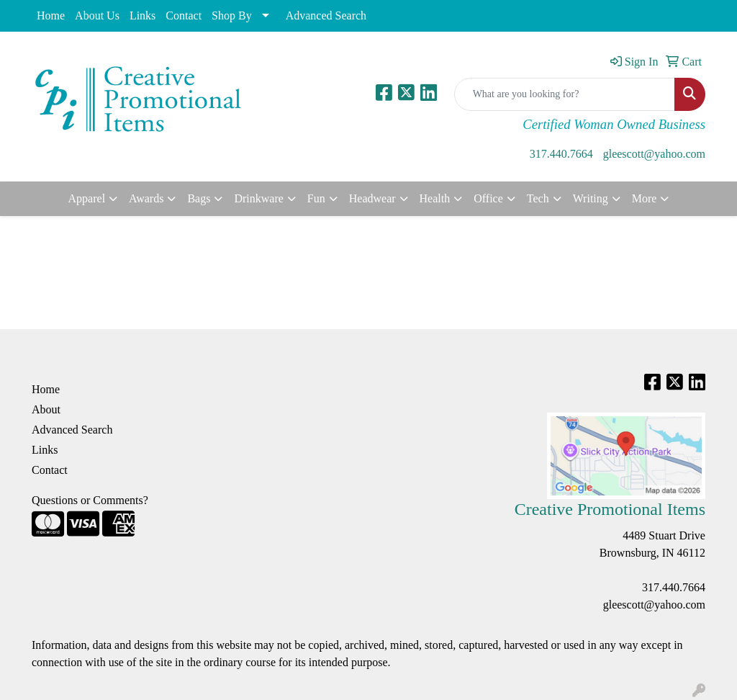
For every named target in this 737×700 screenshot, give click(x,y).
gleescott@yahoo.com (654, 154)
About (46, 409)
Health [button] (435, 198)
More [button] (645, 198)
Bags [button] (199, 198)
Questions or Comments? (90, 500)
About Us (97, 15)
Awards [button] (146, 198)
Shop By (232, 15)
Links (143, 15)
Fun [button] (316, 198)
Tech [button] (538, 198)
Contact (184, 15)
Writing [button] (591, 198)
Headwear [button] (372, 198)
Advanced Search (326, 15)
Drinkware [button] (258, 198)
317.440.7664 (561, 154)
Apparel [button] (87, 198)
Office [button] (488, 198)
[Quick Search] (565, 94)
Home (51, 15)
